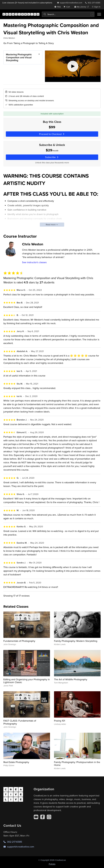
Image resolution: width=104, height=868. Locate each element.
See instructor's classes (34, 262)
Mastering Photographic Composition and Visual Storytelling (19, 57)
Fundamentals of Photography (19, 641)
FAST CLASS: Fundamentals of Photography (20, 722)
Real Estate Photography (16, 762)
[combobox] (68, 14)
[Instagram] (49, 817)
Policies (52, 864)
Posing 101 (60, 721)
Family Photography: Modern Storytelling (76, 641)
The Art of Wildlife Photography (71, 679)
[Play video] (73, 66)
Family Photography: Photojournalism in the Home (77, 764)
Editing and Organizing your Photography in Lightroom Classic (27, 681)
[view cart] (67, 7)
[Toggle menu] (99, 14)
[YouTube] (36, 817)
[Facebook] (43, 817)
